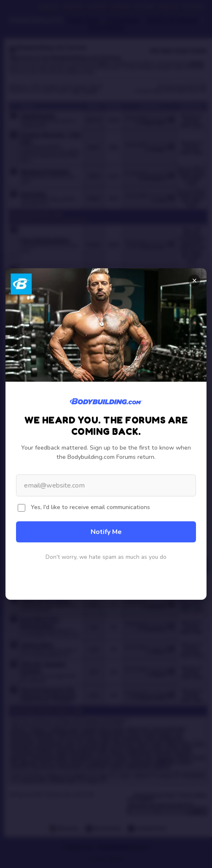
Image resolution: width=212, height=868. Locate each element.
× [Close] (195, 280)
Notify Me (106, 532)
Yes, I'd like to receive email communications (90, 507)
